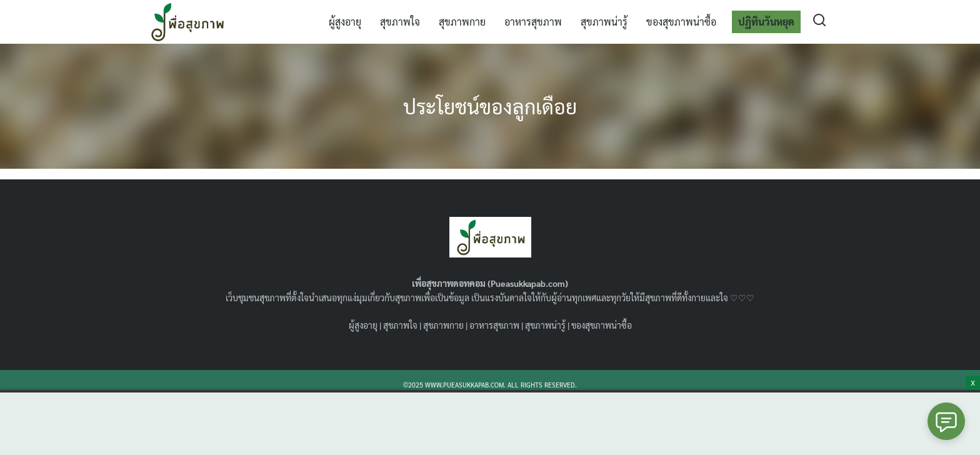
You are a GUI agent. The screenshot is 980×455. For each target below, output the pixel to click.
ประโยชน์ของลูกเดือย (490, 106)
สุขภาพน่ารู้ (604, 22)
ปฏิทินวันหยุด (766, 22)
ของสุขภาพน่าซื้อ (681, 22)
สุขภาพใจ (400, 22)
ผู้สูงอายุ (345, 22)
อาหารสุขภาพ (533, 22)
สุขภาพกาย (462, 22)
